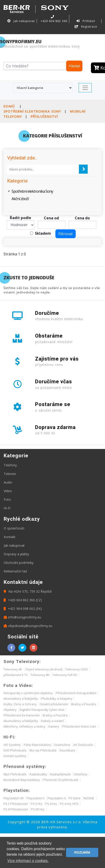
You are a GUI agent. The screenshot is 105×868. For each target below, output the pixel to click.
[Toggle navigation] (85, 88)
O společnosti (14, 528)
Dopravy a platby (16, 554)
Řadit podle (20, 218)
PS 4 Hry (51, 804)
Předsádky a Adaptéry (57, 699)
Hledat (74, 66)
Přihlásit (86, 21)
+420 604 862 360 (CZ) (23, 600)
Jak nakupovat (21, 21)
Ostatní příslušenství (54, 704)
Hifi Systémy (12, 745)
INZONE (89, 798)
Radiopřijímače (60, 774)
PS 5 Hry (37, 804)
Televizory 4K (13, 669)
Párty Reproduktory (37, 745)
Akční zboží (20, 199)
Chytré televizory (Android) (44, 669)
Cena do (82, 218)
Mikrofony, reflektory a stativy (24, 726)
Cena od (51, 218)
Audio (8, 482)
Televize (10, 474)
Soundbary (67, 750)
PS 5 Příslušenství (16, 804)
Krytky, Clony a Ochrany (20, 704)
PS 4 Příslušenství (16, 809)
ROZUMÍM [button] (82, 852)
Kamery (54, 726)
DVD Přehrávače (15, 750)
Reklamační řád (15, 571)
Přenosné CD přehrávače (61, 780)
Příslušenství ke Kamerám (22, 715)
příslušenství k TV (16, 675)
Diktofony (81, 774)
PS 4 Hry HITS (69, 804)
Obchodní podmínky (19, 563)
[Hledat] (35, 66)
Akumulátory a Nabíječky (21, 699)
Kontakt (10, 537)
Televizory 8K (40, 675)
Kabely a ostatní (52, 721)
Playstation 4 (57, 798)
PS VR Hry (38, 809)
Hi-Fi (7, 508)
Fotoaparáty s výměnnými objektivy (28, 693)
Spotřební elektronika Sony (32, 111)
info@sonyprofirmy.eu (22, 617)
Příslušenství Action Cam (79, 726)
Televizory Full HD (65, 675)
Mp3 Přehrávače (15, 774)
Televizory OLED (77, 669)
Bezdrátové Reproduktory (22, 780)
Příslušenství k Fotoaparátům (76, 693)
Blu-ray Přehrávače (43, 750)
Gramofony (62, 745)
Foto (7, 499)
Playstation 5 (36, 798)
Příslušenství (44, 116)
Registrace (86, 26)
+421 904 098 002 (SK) (23, 609)
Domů (9, 106)
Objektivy (10, 710)
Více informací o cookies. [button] (28, 861)
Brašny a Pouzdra (84, 704)
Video (8, 491)
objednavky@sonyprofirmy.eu (28, 626)
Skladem (43, 233)
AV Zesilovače (83, 745)
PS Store (75, 798)
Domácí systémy (15, 756)
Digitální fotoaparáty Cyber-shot (42, 710)
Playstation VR (13, 798)
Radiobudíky (38, 774)
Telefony (10, 465)
